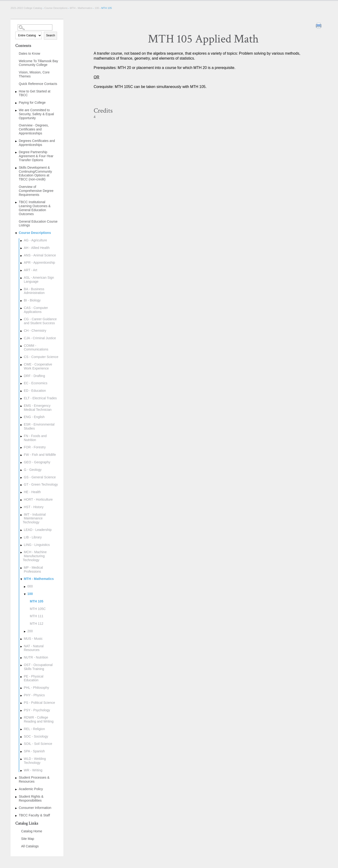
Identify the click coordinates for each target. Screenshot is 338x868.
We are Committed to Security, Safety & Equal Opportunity (36, 114)
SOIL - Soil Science (38, 744)
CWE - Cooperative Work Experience (38, 366)
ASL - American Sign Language (39, 280)
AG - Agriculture (35, 240)
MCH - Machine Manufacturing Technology (35, 556)
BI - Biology (32, 300)
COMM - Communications (36, 348)
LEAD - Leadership (38, 530)
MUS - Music (33, 639)
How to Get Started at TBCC (35, 93)
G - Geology (33, 470)
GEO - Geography (37, 462)
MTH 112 (37, 624)
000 (30, 586)
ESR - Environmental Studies (39, 426)
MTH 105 (37, 601)
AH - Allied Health (37, 248)
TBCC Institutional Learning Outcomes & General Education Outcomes (35, 208)
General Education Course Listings (38, 223)
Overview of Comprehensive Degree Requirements (36, 191)
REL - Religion (34, 729)
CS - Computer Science (41, 357)
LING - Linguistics (37, 545)
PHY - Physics (34, 695)
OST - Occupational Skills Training (38, 667)
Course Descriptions (56, 8)
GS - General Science (40, 477)
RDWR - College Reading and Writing (39, 719)
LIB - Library (33, 537)
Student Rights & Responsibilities (31, 798)
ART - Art (30, 270)
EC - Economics (35, 383)
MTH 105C (38, 609)
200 (30, 631)
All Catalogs (30, 846)
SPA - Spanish (34, 751)
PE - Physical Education (33, 678)
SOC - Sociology (36, 736)
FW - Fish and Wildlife (40, 455)
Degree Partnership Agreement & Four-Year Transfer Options (36, 156)
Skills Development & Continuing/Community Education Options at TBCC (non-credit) (35, 173)
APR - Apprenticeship (39, 263)
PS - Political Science (39, 703)
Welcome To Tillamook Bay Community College (38, 63)
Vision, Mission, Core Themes (34, 74)
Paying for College (32, 103)
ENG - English (34, 417)
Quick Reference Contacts (38, 84)
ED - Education (35, 391)
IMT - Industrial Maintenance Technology (34, 518)
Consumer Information (35, 808)
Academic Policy (31, 789)
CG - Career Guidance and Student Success (40, 321)
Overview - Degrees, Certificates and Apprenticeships (34, 129)
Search (50, 35)
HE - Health (32, 492)
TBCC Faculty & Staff (34, 815)
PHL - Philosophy (36, 688)
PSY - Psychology (37, 710)
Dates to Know (29, 53)
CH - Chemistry (35, 331)
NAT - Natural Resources (34, 648)
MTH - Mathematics (81, 8)
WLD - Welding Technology (35, 761)
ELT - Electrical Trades (40, 398)
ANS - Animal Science (40, 255)
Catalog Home (32, 831)
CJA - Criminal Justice (40, 338)
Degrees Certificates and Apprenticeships (37, 143)
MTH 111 (37, 616)
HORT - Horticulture (38, 499)
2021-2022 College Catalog (27, 8)
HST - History (34, 507)
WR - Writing (33, 770)
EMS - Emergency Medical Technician (38, 408)
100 (97, 8)
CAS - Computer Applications (36, 310)
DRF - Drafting (34, 376)
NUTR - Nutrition (36, 657)
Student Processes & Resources (34, 779)
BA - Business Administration (34, 291)
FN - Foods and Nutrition (35, 438)
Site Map (28, 839)
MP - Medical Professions (33, 569)
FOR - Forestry (35, 447)
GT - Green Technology (41, 484)
